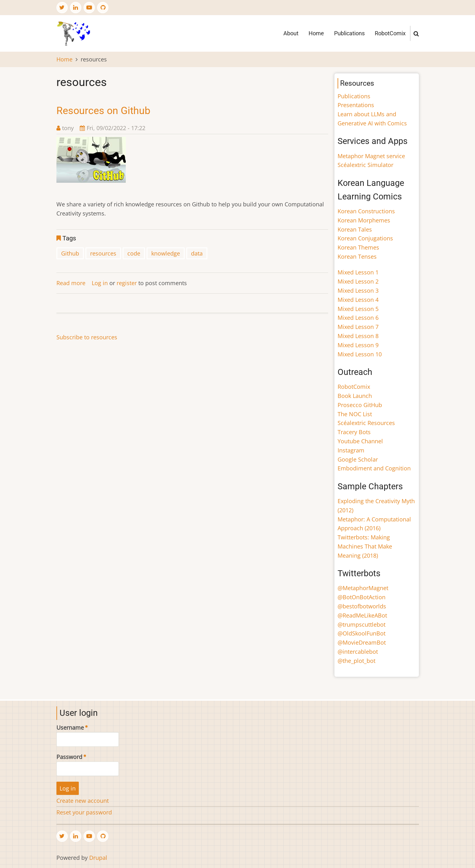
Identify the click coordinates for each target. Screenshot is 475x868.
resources (103, 253)
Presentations (356, 105)
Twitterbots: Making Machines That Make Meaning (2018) (365, 546)
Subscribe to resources (87, 337)
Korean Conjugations (365, 238)
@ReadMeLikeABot (362, 615)
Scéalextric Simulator (365, 165)
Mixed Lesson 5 (358, 309)
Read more (71, 283)
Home (316, 33)
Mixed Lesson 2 (358, 281)
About (291, 33)
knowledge (166, 253)
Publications (349, 33)
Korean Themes (358, 247)
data (197, 253)
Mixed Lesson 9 (358, 345)
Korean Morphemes (364, 220)
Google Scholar (358, 459)
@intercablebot (358, 652)
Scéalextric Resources (366, 423)
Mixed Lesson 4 (358, 300)
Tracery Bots (354, 432)
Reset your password (84, 812)
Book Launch (355, 396)
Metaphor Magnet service (371, 156)
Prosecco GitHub (360, 405)
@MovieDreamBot (362, 642)
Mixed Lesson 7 (358, 327)
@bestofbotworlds (362, 606)
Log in (100, 283)
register (127, 283)
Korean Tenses (357, 256)
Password (69, 757)
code (134, 253)
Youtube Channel (360, 441)
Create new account (83, 801)
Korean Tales (355, 229)
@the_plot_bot (356, 661)
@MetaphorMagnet (363, 588)
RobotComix (390, 33)
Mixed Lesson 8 (358, 336)
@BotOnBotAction (362, 597)
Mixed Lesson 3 (358, 290)
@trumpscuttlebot (362, 624)
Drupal (98, 858)
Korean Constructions (366, 211)
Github (70, 253)
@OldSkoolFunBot (362, 633)
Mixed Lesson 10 (360, 354)
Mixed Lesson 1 (358, 272)
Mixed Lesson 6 (358, 318)
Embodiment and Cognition (374, 468)
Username (70, 727)
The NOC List (355, 414)
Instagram (351, 450)
